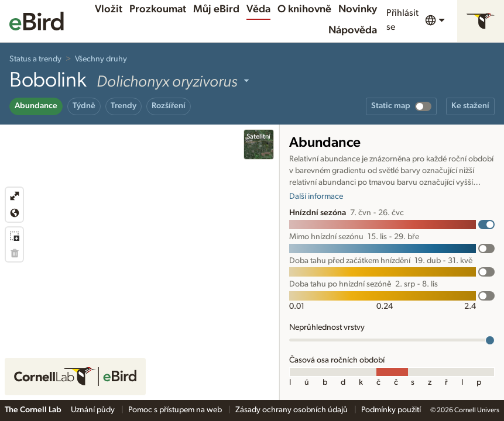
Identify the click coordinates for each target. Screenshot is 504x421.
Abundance (36, 106)
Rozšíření (169, 106)
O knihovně (304, 9)
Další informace (316, 196)
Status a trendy (35, 59)
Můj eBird (216, 9)
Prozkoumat (158, 9)
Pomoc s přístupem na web (176, 410)
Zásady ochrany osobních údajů (292, 410)
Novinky (358, 9)
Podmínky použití (391, 410)
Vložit (109, 9)
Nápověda (353, 30)
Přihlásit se (402, 20)
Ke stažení (470, 106)
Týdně (84, 106)
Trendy (124, 106)
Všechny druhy (101, 59)
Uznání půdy (94, 410)
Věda (258, 9)
